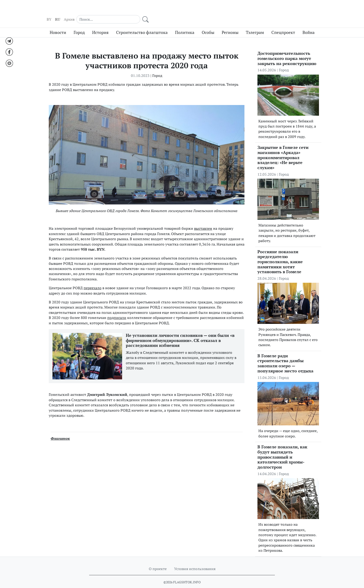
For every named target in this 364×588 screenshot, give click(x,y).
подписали (117, 309)
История (100, 24)
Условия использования (195, 560)
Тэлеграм (255, 24)
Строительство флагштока (142, 24)
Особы (208, 24)
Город (79, 24)
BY (235, 10)
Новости (58, 24)
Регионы (230, 24)
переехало (93, 279)
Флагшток (60, 430)
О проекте (158, 560)
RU (244, 10)
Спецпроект (283, 24)
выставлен (203, 220)
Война (309, 24)
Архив (255, 10)
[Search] (286, 9)
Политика (185, 24)
